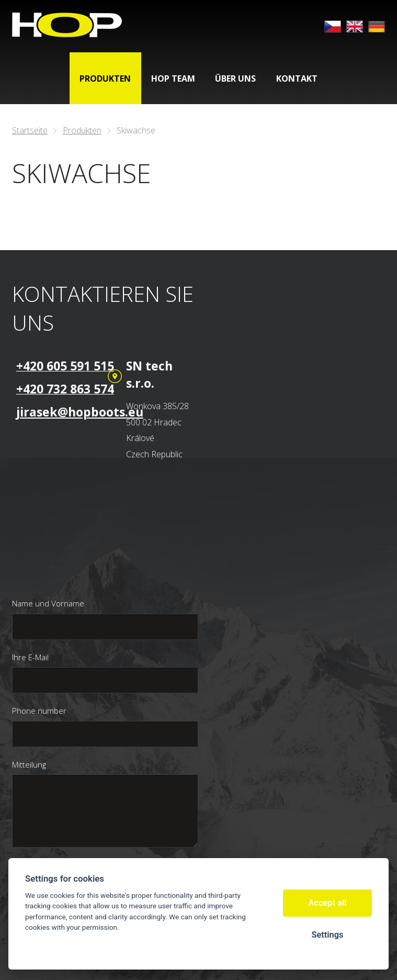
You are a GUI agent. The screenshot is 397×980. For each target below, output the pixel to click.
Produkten (82, 130)
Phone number (39, 711)
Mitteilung (29, 764)
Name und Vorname (48, 603)
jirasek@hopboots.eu (80, 412)
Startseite (30, 130)
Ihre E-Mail (30, 657)
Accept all (328, 903)
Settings (327, 935)
